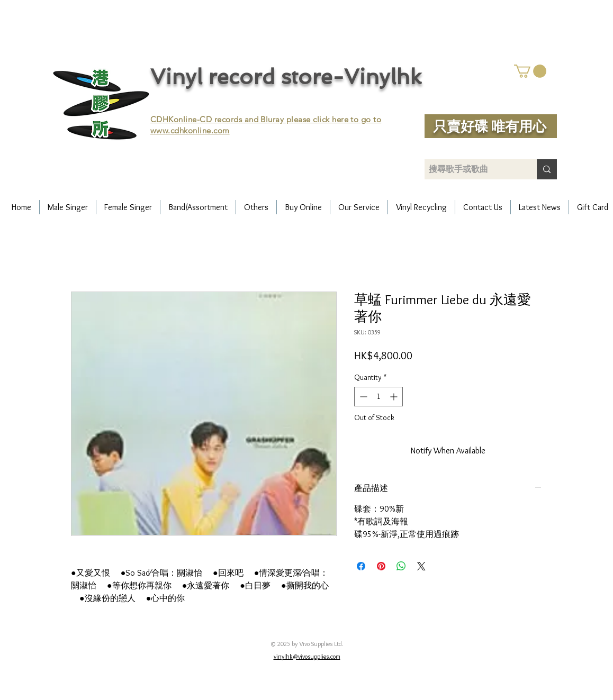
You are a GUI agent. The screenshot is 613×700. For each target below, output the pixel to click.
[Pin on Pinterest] (381, 566)
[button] (530, 71)
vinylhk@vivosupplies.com (307, 656)
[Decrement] (362, 397)
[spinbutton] (378, 397)
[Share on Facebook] (361, 566)
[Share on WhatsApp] (401, 566)
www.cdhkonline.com (190, 130)
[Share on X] (421, 566)
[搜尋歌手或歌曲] (472, 169)
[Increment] (395, 397)
